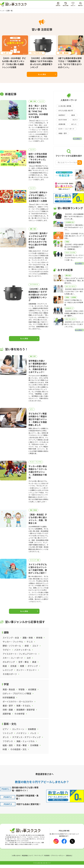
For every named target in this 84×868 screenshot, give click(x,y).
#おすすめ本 (63, 120)
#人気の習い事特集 (65, 106)
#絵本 (73, 115)
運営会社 (70, 859)
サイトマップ (38, 859)
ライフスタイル (35, 286)
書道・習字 (33, 358)
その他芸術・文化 (70, 223)
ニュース (43, 101)
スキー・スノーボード (70, 289)
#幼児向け (62, 115)
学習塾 (67, 243)
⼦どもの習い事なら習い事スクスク (43, 866)
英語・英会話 (34, 513)
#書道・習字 (63, 133)
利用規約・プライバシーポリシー (55, 859)
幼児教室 (74, 300)
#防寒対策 (62, 124)
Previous (5, 45)
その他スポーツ (69, 311)
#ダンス (74, 124)
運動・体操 (33, 101)
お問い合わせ (16, 859)
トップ (2, 11)
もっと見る (42, 74)
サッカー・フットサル (36, 465)
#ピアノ (75, 120)
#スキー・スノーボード (66, 129)
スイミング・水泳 (35, 563)
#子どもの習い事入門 (66, 111)
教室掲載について (27, 859)
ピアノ (32, 411)
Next (79, 45)
